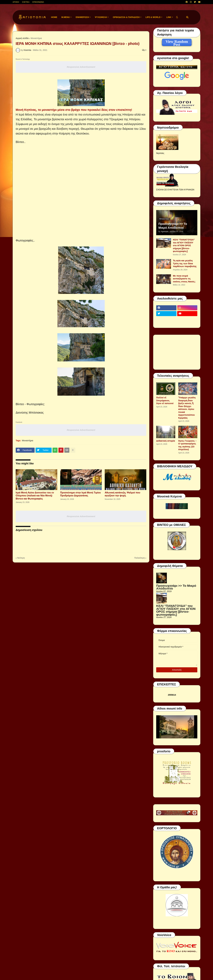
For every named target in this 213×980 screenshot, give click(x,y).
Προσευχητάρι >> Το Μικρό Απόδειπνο (173, 226)
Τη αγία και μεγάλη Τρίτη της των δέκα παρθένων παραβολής (185, 263)
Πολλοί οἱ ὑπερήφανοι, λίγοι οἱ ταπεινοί (165, 400)
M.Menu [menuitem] (66, 17)
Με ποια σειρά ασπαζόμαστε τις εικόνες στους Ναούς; (184, 279)
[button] (177, 17)
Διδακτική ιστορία (166, 441)
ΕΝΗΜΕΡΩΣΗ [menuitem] (82, 17)
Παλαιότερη (140, 558)
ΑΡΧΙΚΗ (16, 2)
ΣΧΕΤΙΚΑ (26, 2)
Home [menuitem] (54, 17)
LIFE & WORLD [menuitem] (153, 17)
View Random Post (177, 42)
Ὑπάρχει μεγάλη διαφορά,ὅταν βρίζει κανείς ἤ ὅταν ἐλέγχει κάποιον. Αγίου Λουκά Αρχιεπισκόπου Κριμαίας (187, 408)
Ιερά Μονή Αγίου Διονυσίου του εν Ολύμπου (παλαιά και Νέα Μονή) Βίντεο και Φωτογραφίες (35, 496)
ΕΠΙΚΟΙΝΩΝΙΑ (38, 2)
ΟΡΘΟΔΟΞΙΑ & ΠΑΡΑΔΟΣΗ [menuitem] (126, 17)
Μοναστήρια (36, 38)
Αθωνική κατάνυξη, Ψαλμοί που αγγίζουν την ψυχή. (122, 494)
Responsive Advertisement (81, 67)
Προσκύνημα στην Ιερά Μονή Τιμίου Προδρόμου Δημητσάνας (80, 494)
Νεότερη (21, 558)
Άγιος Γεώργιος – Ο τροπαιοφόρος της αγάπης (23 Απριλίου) (187, 445)
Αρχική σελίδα (22, 38)
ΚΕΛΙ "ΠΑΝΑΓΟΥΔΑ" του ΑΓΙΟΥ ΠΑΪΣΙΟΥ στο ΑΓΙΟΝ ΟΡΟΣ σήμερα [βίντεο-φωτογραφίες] (184, 245)
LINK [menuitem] (169, 17)
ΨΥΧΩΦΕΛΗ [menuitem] (101, 17)
